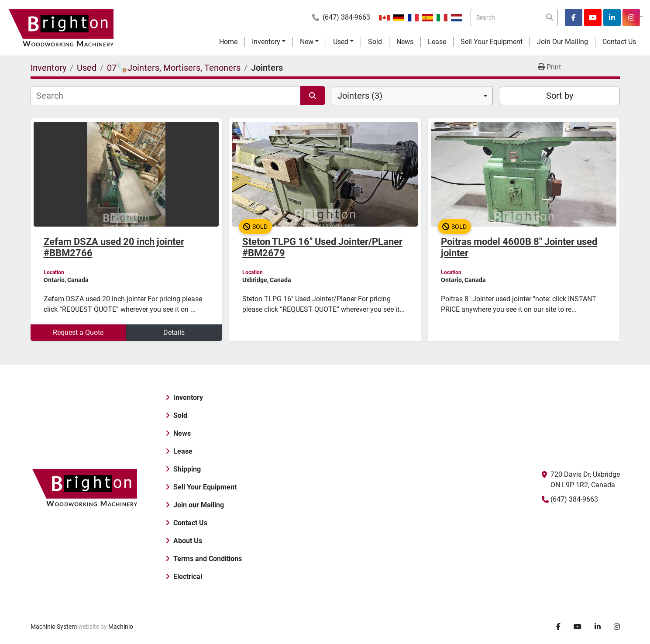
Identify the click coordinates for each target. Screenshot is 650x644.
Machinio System (54, 627)
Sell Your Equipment (492, 42)
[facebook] (574, 17)
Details (174, 332)
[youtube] (593, 17)
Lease (437, 42)
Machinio (121, 627)
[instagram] (631, 17)
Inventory (266, 42)
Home (228, 42)
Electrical (188, 577)
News (405, 42)
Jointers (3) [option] (360, 96)
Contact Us (619, 42)
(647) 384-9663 (346, 17)
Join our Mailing (562, 42)
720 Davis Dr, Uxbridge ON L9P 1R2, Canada (585, 480)
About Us (188, 541)
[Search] (514, 17)
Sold (375, 42)
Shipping (187, 469)
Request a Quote (78, 332)
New (307, 42)
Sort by (560, 96)
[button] (269, 42)
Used (341, 42)
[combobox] (412, 96)
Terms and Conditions (208, 559)
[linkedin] (612, 17)
